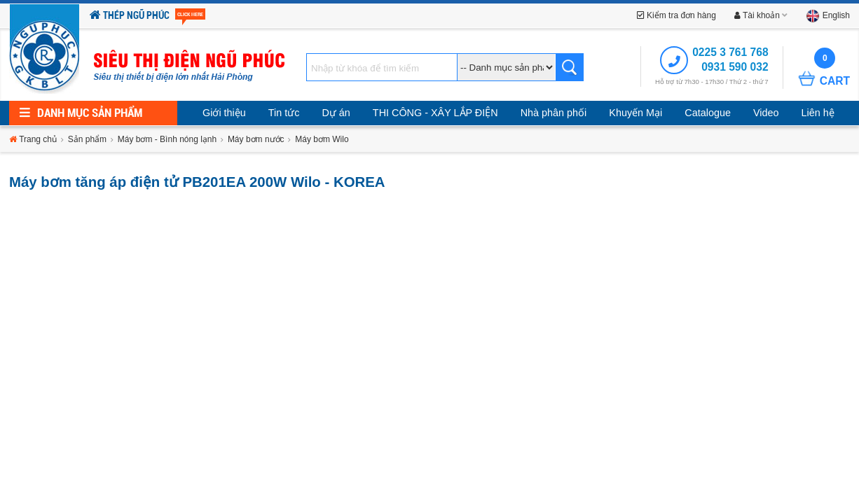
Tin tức (284, 113)
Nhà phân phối (554, 113)
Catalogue (708, 113)
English (828, 15)
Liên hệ (817, 113)
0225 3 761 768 (730, 52)
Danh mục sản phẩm (81, 113)
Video (766, 113)
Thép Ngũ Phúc (147, 16)
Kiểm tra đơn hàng (676, 15)
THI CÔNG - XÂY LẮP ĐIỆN (435, 113)
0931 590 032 (735, 67)
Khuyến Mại (635, 113)
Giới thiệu (224, 113)
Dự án (336, 113)
